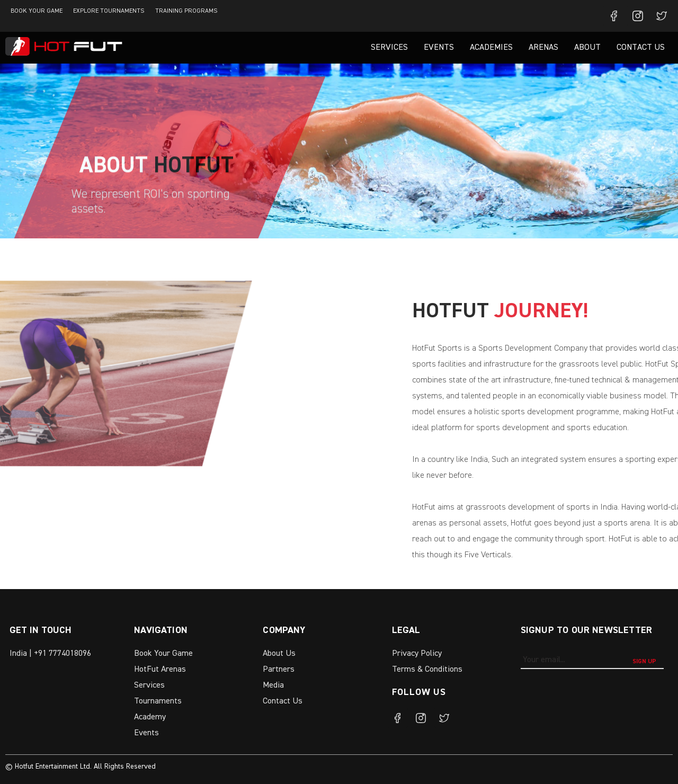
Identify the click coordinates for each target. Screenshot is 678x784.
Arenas (543, 48)
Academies (491, 48)
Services (389, 48)
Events (439, 48)
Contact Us (641, 48)
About (587, 48)
